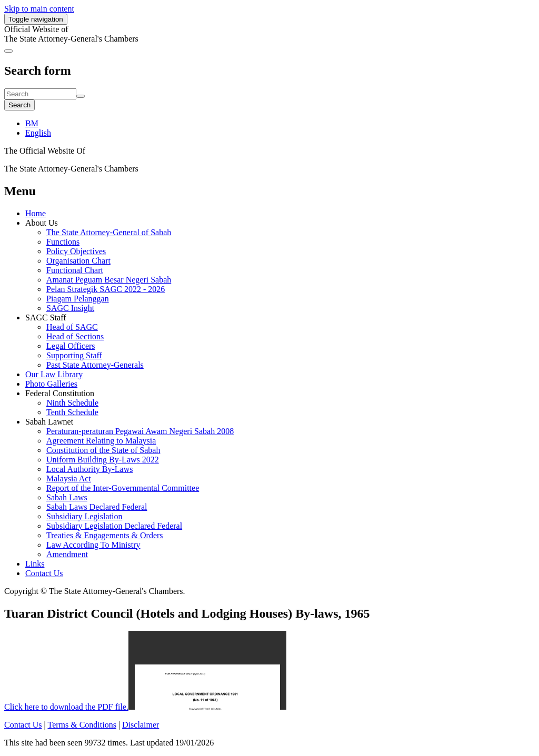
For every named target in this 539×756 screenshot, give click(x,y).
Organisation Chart (78, 261)
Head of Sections (75, 336)
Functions (63, 242)
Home (36, 213)
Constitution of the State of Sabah (103, 450)
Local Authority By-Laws (89, 469)
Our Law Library (54, 374)
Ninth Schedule (72, 403)
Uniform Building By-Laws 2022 (103, 460)
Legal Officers (71, 346)
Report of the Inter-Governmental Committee (123, 488)
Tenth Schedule (72, 412)
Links (35, 564)
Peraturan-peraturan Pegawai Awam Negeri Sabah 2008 (140, 431)
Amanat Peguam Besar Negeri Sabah (109, 280)
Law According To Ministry (93, 545)
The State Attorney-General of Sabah (109, 232)
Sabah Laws (67, 497)
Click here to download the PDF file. (66, 707)
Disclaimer (141, 725)
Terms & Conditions (82, 725)
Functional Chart (75, 270)
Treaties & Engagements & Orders (105, 535)
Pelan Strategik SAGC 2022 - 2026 (106, 289)
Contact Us (44, 573)
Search (19, 105)
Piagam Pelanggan (78, 299)
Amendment (67, 554)
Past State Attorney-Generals (95, 365)
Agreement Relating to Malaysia (101, 441)
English (38, 133)
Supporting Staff (74, 355)
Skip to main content (39, 9)
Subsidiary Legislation (84, 516)
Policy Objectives (76, 251)
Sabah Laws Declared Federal (97, 507)
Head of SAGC (72, 327)
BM (32, 123)
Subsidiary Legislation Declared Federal (114, 526)
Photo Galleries (51, 384)
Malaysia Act (69, 478)
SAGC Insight (70, 308)
